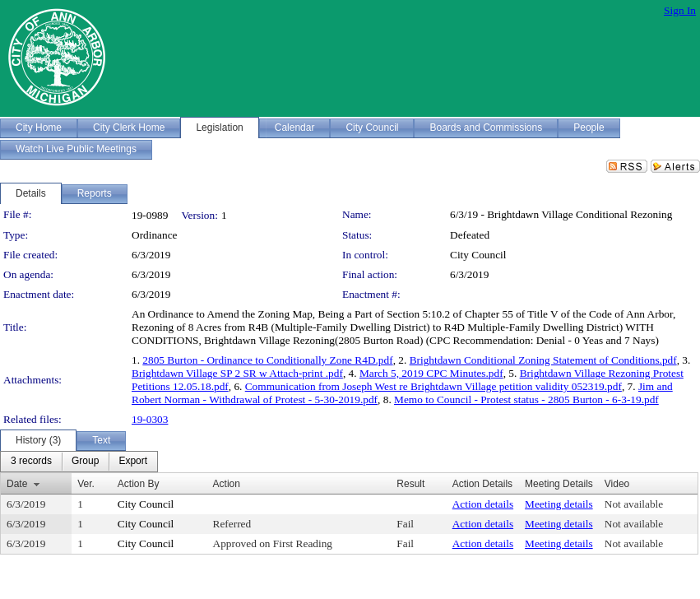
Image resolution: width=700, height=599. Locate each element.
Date (17, 484)
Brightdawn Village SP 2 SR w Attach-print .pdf (237, 373)
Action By (139, 484)
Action (227, 484)
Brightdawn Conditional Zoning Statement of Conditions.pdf (543, 360)
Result (410, 484)
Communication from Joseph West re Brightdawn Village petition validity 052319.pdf (433, 386)
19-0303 (150, 419)
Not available (634, 504)
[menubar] (79, 462)
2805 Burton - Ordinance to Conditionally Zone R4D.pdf (267, 360)
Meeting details (559, 504)
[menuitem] (31, 462)
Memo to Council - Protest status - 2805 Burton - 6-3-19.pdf (526, 399)
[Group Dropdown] (85, 462)
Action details (483, 504)
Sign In (680, 10)
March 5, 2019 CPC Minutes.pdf (431, 373)
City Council (478, 255)
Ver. (86, 484)
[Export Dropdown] (133, 462)
